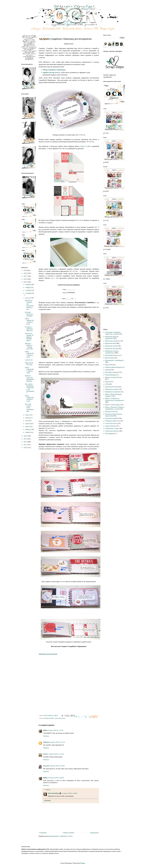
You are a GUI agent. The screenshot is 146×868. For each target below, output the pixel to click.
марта (27, 427)
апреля (28, 424)
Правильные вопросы (112, 389)
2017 (25, 276)
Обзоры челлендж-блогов (113, 377)
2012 (25, 442)
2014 (25, 436)
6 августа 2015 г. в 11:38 (56, 730)
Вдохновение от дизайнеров (114, 360)
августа (28, 298)
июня (27, 418)
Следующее (43, 833)
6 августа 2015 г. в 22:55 (57, 766)
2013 (25, 439)
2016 (25, 279)
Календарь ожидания (112, 372)
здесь (54, 423)
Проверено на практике (113, 392)
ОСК (107, 384)
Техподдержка (110, 433)
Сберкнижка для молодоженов (48, 654)
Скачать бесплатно (60, 718)
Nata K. (46, 754)
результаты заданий (112, 418)
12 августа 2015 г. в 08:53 (70, 793)
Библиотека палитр (111, 346)
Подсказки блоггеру (112, 387)
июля (27, 415)
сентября (28, 293)
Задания (108, 370)
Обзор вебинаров (111, 375)
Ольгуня (46, 766)
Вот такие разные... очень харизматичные (29, 408)
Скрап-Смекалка (111, 426)
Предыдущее (94, 833)
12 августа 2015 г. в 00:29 (56, 778)
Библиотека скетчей (112, 349)
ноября (28, 287)
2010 (25, 448)
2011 (25, 445)
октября (28, 290)
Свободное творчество (112, 421)
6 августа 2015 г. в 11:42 (57, 742)
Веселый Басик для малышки (29, 314)
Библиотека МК (49, 718)
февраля (28, 429)
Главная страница (68, 833)
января (28, 432)
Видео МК (109, 365)
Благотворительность (112, 355)
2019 (25, 270)
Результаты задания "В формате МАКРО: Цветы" (29, 337)
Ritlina (45, 730)
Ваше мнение (110, 358)
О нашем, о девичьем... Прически (29, 329)
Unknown (46, 742)
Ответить (46, 736)
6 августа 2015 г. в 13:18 (56, 754)
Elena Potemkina (53, 793)
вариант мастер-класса (51, 72)
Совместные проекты (112, 431)
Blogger (83, 863)
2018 (25, 273)
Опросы (108, 382)
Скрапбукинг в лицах (112, 428)
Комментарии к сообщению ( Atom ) (61, 836)
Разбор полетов (110, 412)
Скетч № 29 (29, 360)
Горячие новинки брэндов (114, 367)
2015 (25, 282)
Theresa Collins (85, 146)
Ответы (48, 790)
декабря (28, 284)
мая (27, 421)
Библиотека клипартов (112, 341)
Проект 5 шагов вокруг (113, 405)
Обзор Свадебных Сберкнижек (54, 70)
